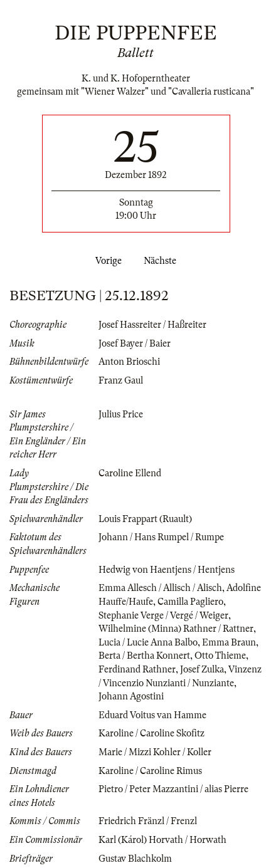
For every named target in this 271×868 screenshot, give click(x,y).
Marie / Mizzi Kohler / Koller (155, 752)
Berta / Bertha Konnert (144, 656)
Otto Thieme (220, 656)
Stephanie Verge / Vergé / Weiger (163, 615)
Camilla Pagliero (190, 602)
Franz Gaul (121, 380)
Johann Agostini (131, 696)
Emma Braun (229, 642)
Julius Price (121, 414)
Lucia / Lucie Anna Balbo (148, 642)
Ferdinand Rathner (137, 669)
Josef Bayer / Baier (135, 343)
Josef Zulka (202, 669)
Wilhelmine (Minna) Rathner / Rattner (176, 629)
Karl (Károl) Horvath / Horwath (162, 840)
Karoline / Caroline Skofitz (151, 733)
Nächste (162, 261)
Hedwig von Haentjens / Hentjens (167, 570)
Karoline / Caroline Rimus (150, 771)
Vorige (106, 261)
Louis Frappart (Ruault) (145, 519)
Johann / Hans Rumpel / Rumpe (161, 537)
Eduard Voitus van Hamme (152, 715)
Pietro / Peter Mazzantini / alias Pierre (173, 789)
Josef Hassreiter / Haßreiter (152, 325)
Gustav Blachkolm (135, 859)
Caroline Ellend (130, 473)
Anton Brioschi (129, 362)
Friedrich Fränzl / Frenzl (148, 821)
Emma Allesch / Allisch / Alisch (160, 588)
